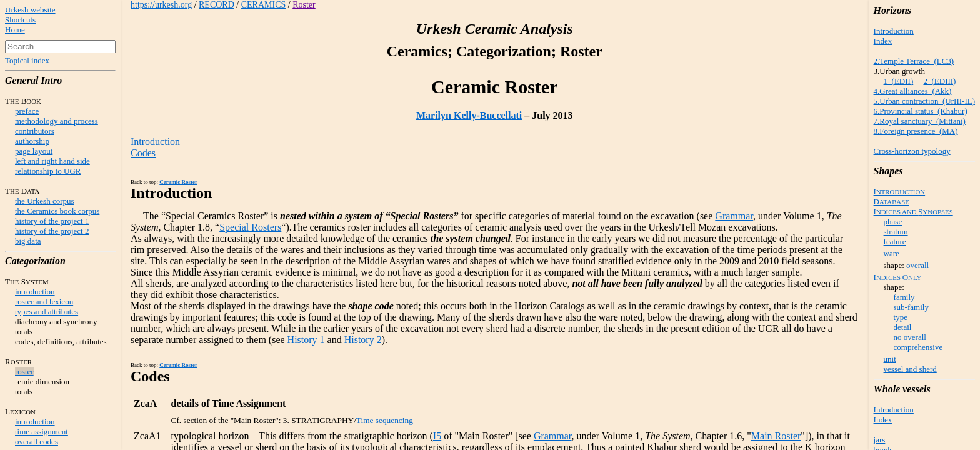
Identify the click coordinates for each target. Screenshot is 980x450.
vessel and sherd (910, 369)
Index (883, 41)
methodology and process (57, 121)
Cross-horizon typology (912, 151)
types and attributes (47, 312)
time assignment (42, 432)
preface (27, 111)
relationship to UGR (48, 171)
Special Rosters (250, 227)
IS (913, 212)
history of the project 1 (52, 221)
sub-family (911, 307)
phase (893, 222)
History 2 (363, 340)
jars (880, 440)
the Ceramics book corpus (57, 211)
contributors (35, 131)
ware (892, 253)
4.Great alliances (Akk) (913, 91)
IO (898, 277)
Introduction (894, 31)
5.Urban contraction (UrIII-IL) (924, 101)
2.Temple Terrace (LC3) (914, 61)
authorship (32, 141)
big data (28, 241)
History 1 (306, 340)
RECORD (217, 5)
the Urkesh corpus (45, 201)
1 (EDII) (899, 81)
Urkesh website (30, 10)
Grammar (734, 216)
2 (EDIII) (939, 81)
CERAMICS (264, 5)
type (901, 317)
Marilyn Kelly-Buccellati (469, 115)
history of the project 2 (52, 231)
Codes (143, 153)
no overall (910, 337)
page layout (34, 151)
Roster (304, 5)
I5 (437, 436)
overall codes (37, 442)
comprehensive (918, 347)
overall (917, 265)
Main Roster (776, 436)
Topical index (27, 60)
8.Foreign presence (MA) (916, 131)
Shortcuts (20, 20)
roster (24, 372)
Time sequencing (385, 420)
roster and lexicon (44, 302)
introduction (35, 292)
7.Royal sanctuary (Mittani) (920, 121)
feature (895, 242)
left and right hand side (52, 161)
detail (903, 327)
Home (15, 30)
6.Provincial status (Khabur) (921, 111)
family (904, 297)
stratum (896, 232)
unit (890, 359)
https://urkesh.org (161, 5)
